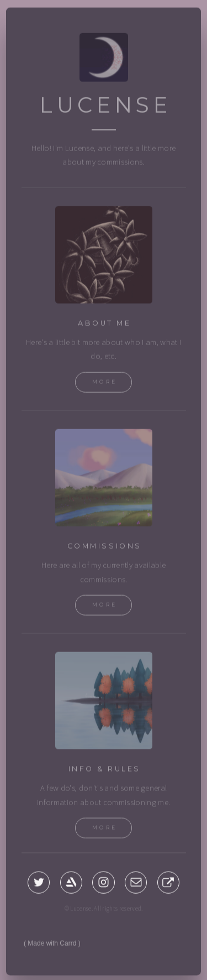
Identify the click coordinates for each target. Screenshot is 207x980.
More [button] (105, 383)
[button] (39, 883)
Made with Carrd (52, 945)
